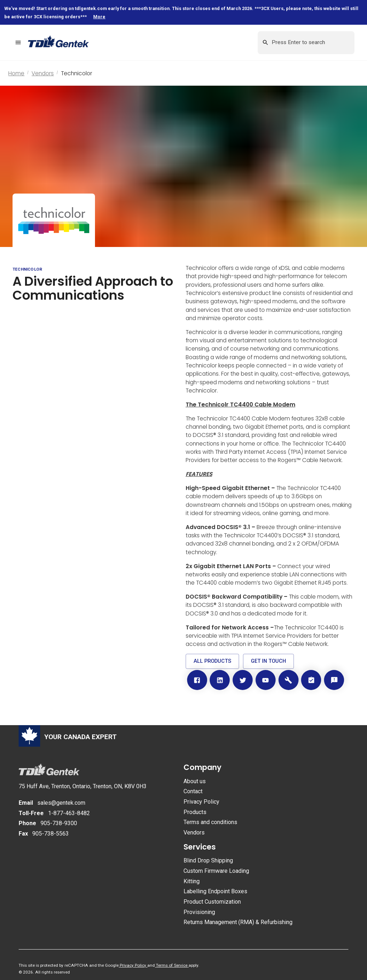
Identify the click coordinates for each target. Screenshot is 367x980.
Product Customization (212, 902)
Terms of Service (172, 965)
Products (195, 812)
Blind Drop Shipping (208, 860)
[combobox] (306, 43)
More (99, 17)
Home (16, 73)
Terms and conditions (210, 822)
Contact (193, 791)
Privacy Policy (201, 802)
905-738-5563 (51, 834)
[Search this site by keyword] (306, 42)
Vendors (43, 73)
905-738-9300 (59, 823)
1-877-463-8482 (69, 813)
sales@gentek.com (61, 803)
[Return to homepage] (64, 43)
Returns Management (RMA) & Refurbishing (238, 922)
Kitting (192, 881)
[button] (212, 661)
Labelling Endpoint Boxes (215, 891)
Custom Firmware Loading (216, 871)
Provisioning (199, 912)
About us (195, 781)
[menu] (18, 42)
